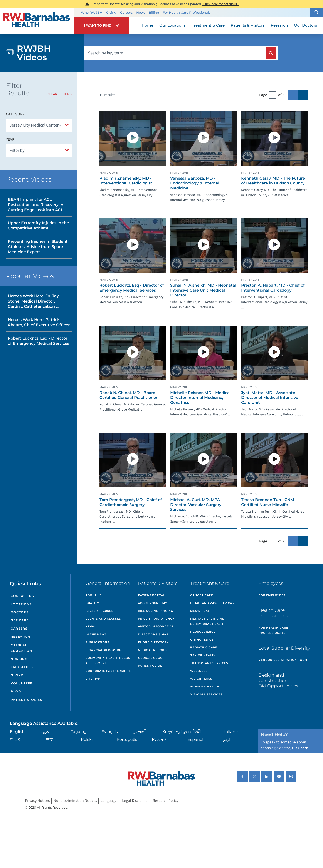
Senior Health (203, 655)
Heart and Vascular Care (213, 603)
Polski (87, 739)
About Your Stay (153, 603)
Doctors (20, 612)
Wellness (199, 671)
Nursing (19, 659)
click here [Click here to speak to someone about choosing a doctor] (300, 748)
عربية (45, 732)
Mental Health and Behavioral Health (207, 621)
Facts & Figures (99, 611)
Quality (92, 603)
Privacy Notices (37, 801)
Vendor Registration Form (283, 660)
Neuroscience (203, 632)
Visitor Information (156, 626)
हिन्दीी (197, 732)
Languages (22, 667)
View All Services (206, 694)
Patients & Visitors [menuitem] (248, 25)
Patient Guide (150, 666)
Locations (21, 604)
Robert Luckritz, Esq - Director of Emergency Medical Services (39, 341)
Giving (111, 12)
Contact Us (22, 596)
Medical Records (153, 650)
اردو (226, 739)
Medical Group (151, 658)
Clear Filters (59, 94)
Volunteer (22, 683)
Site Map (93, 679)
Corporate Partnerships (108, 671)
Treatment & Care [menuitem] (208, 25)
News (141, 12)
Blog (16, 691)
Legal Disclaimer (135, 801)
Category (15, 114)
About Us (94, 595)
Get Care (20, 620)
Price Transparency (156, 619)
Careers (126, 12)
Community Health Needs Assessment (108, 660)
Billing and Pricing (156, 611)
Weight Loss (201, 679)
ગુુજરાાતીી (139, 732)
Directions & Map (153, 634)
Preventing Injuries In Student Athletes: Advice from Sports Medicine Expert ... (38, 247)
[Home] (37, 21)
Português (127, 739)
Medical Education (21, 648)
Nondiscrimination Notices (75, 801)
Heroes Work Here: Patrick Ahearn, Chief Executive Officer (39, 322)
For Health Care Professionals (187, 12)
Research (20, 637)
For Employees (272, 595)
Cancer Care (202, 595)
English (17, 732)
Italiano (230, 732)
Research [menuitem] (279, 25)
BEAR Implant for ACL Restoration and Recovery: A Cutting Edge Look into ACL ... (37, 205)
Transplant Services (209, 663)
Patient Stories (26, 700)
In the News (96, 634)
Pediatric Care (204, 647)
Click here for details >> (221, 4)
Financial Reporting (104, 650)
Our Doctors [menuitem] (305, 25)
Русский (159, 739)
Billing (154, 12)
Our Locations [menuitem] (172, 25)
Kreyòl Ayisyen (177, 732)
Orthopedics (202, 640)
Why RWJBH (92, 12)
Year (10, 140)
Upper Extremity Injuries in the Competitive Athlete (38, 225)
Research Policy (166, 801)
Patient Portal (151, 595)
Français (110, 732)
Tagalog (79, 732)
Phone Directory (153, 642)
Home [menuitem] (147, 25)
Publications (97, 642)
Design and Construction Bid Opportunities (278, 680)
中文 (49, 739)
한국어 (16, 739)
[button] (316, 12)
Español (195, 739)
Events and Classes (103, 619)
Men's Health (202, 611)
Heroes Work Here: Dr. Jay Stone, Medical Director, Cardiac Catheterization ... (33, 301)
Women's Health (205, 687)
